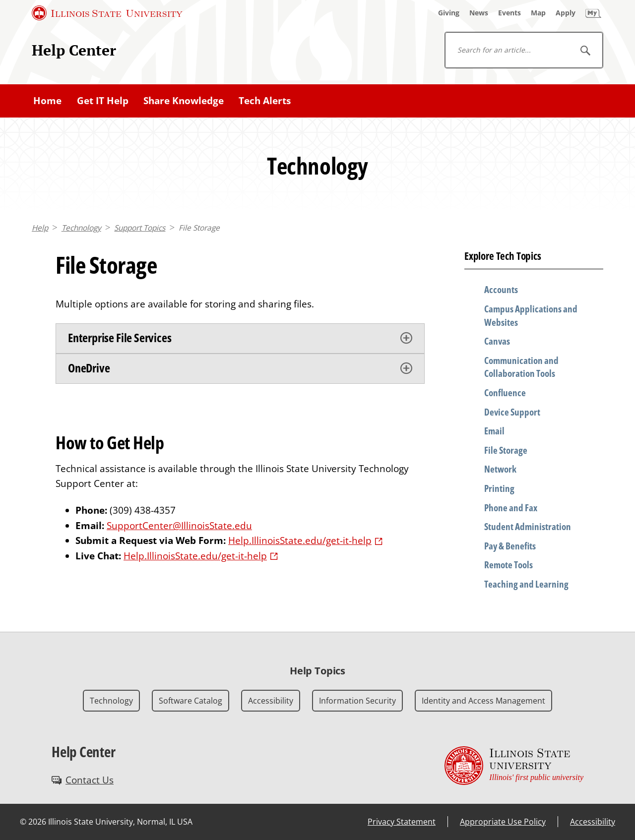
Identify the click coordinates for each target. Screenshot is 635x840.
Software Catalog (190, 701)
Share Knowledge (184, 101)
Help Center (74, 50)
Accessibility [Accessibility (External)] (593, 822)
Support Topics (140, 228)
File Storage (199, 228)
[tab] (240, 338)
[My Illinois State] (593, 13)
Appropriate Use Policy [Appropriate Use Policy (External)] (503, 822)
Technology (81, 228)
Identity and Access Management (483, 701)
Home (47, 101)
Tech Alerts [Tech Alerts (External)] (265, 101)
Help (40, 228)
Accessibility (271, 701)
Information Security (357, 701)
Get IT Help (103, 101)
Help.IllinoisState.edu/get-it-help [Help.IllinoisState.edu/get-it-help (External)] (300, 540)
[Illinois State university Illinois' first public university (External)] (514, 766)
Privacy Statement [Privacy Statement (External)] (402, 822)
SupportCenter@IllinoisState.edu (179, 526)
